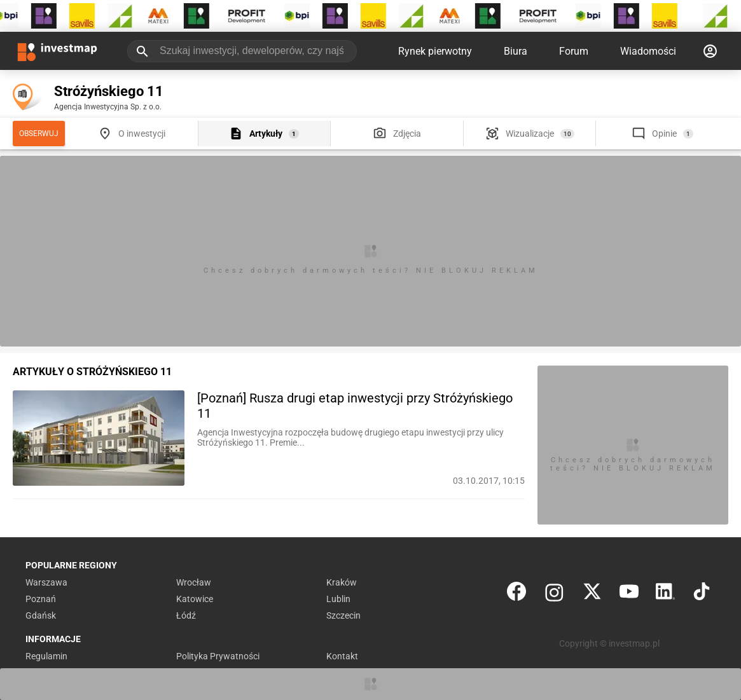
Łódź (186, 615)
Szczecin (343, 615)
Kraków (342, 582)
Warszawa (46, 582)
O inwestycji (142, 134)
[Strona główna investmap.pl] (57, 51)
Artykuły (266, 134)
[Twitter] (592, 594)
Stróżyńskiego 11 (109, 91)
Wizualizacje (530, 134)
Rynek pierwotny (435, 51)
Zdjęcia (407, 134)
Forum (574, 51)
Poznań (41, 599)
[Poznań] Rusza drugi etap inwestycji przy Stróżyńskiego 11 (355, 406)
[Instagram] (554, 594)
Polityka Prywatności (218, 656)
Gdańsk (41, 615)
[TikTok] (702, 594)
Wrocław (194, 582)
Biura (516, 51)
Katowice (195, 599)
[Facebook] (516, 594)
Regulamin (46, 656)
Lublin (338, 599)
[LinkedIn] (665, 594)
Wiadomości (648, 51)
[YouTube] (629, 594)
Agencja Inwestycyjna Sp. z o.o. (108, 107)
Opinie (664, 134)
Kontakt (342, 656)
